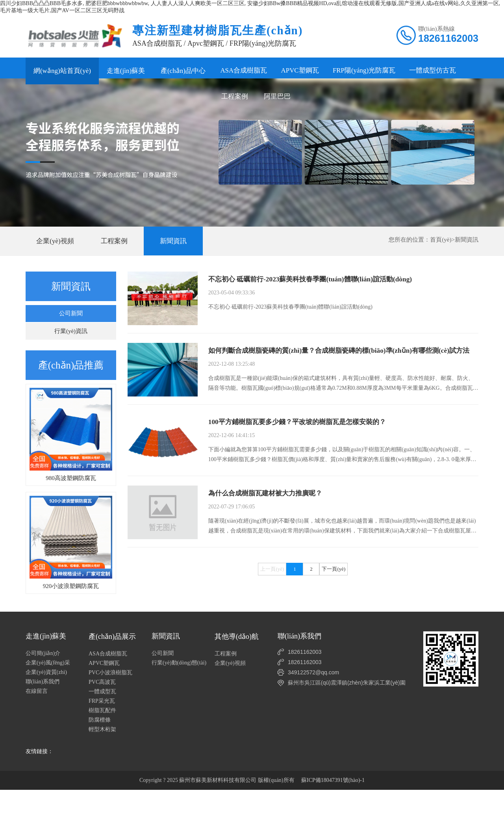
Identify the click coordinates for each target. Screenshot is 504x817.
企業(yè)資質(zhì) (46, 699)
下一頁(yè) (334, 631)
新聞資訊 (173, 248)
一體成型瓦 (102, 719)
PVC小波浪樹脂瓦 (110, 700)
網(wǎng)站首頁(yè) (62, 71)
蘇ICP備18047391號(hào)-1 (333, 807)
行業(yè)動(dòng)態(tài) (179, 690)
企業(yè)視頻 (55, 248)
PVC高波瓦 (102, 709)
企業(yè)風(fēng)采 (48, 690)
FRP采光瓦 (102, 728)
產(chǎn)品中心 (183, 71)
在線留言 (37, 718)
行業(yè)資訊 (71, 338)
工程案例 (47, 98)
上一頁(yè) (272, 631)
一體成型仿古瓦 (439, 71)
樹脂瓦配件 (102, 738)
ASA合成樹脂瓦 (245, 71)
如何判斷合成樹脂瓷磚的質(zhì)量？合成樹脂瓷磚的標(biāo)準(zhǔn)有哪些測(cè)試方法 (343, 372)
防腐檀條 (100, 747)
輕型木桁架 (102, 757)
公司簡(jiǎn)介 (43, 680)
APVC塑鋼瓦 (303, 71)
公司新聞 (71, 320)
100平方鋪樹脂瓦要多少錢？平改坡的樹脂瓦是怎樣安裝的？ (302, 457)
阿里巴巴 (89, 98)
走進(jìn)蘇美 (126, 71)
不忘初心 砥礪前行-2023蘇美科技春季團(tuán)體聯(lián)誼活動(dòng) (316, 287)
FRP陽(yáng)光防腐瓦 (369, 71)
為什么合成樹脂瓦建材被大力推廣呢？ (269, 542)
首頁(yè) (441, 246)
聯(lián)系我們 (43, 709)
